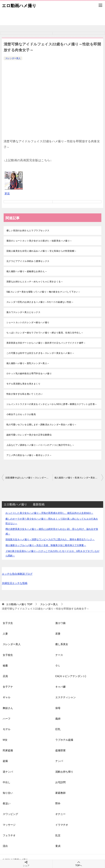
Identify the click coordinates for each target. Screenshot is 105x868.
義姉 (58, 719)
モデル (7, 729)
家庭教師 (60, 793)
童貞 (58, 846)
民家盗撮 (8, 750)
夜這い (7, 803)
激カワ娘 (60, 623)
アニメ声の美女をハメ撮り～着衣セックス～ (29, 455)
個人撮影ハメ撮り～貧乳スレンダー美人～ (28, 363)
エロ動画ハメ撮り (19, 5)
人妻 (5, 634)
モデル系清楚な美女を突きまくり (23, 384)
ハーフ (7, 719)
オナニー (60, 814)
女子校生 (8, 655)
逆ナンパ (8, 772)
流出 (5, 846)
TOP (19, 604)
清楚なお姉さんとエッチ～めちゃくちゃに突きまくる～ (35, 282)
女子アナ (8, 687)
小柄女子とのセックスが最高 (21, 414)
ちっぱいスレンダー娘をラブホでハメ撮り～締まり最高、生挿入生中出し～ (45, 333)
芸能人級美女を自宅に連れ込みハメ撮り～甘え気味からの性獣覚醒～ (41, 251)
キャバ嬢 (60, 687)
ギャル (7, 697)
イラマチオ (62, 825)
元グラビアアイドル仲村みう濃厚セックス (28, 261)
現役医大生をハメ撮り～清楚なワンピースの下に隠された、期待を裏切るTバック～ (50, 539)
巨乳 (58, 729)
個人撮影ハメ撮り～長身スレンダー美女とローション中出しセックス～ (79, 478)
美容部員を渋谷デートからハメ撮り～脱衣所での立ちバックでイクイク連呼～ (46, 343)
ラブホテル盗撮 (64, 740)
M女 (5, 740)
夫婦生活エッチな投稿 (15, 583)
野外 (58, 803)
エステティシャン (66, 697)
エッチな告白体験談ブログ (17, 574)
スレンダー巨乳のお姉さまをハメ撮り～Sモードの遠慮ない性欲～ (40, 302)
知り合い (8, 793)
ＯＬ (58, 666)
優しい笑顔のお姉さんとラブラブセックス (28, 231)
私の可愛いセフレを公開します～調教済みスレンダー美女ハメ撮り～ (41, 425)
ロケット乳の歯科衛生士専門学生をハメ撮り (29, 374)
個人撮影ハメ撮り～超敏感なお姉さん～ (27, 271)
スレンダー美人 (13, 58)
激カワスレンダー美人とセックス (23, 312)
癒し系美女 (62, 644)
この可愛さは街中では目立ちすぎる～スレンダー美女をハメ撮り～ (40, 353)
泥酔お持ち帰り (64, 772)
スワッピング (10, 814)
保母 (58, 708)
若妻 (58, 634)
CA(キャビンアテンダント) (71, 676)
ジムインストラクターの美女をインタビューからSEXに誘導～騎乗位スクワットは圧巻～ (52, 404)
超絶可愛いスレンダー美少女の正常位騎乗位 (29, 435)
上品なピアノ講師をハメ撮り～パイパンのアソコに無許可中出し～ (40, 445)
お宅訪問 (60, 782)
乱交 (58, 835)
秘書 (5, 666)
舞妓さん (8, 708)
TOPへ (79, 864)
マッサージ (9, 825)
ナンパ (59, 761)
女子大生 (8, 623)
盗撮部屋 (60, 750)
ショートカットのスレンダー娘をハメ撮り (28, 322)
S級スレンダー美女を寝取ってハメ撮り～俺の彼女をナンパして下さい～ (43, 292)
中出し (7, 782)
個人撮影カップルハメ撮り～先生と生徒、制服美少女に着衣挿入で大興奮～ (46, 545)
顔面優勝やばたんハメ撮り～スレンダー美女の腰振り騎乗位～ (29, 478)
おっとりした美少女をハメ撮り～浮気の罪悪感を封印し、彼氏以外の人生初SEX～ (49, 513)
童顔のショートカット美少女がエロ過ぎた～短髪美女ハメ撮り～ (39, 241)
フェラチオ (9, 835)
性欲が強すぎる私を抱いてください (24, 394)
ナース (59, 655)
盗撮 (5, 761)
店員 (5, 676)
